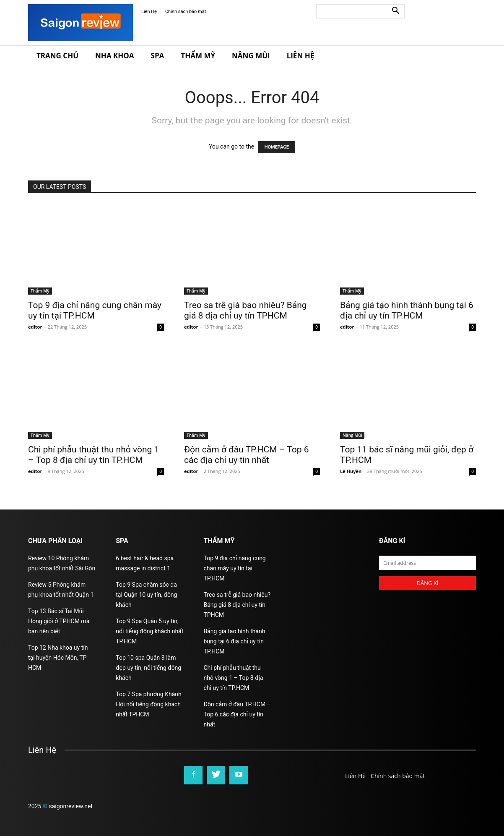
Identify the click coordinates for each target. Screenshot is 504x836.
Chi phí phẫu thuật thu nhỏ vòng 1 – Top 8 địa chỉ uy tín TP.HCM (94, 455)
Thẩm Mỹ (198, 56)
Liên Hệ (149, 12)
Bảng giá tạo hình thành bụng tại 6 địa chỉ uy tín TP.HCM (407, 310)
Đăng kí (428, 583)
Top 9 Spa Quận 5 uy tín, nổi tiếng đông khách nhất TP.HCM (149, 631)
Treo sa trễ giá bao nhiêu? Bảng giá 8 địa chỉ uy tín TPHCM (246, 310)
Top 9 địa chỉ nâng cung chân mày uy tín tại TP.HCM (235, 568)
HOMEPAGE (277, 147)
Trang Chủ (57, 56)
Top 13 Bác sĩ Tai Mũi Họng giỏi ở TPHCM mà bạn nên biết (59, 621)
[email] (427, 563)
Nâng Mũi (251, 56)
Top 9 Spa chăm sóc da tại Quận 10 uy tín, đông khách (146, 595)
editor (35, 327)
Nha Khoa (115, 56)
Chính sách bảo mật (186, 12)
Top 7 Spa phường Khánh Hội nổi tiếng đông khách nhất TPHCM (148, 704)
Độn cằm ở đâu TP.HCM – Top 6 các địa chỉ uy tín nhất (247, 455)
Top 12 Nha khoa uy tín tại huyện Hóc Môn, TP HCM (58, 658)
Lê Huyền (351, 471)
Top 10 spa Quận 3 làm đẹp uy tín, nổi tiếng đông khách (148, 668)
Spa (158, 56)
